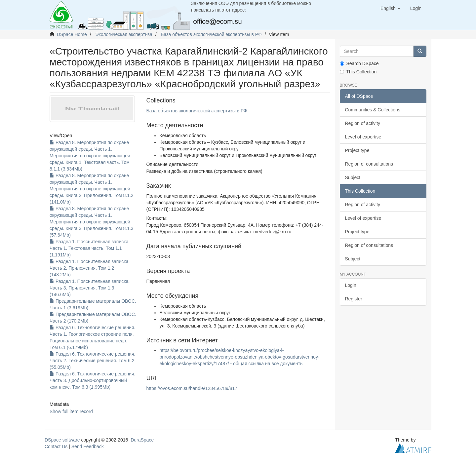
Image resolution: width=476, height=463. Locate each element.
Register (354, 299)
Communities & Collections (373, 110)
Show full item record (71, 411)
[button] (390, 8)
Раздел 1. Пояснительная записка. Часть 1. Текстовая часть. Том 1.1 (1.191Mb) (90, 248)
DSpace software (62, 440)
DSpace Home (72, 34)
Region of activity (363, 123)
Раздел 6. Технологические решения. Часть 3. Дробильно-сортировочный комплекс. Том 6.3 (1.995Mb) (92, 380)
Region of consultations (369, 164)
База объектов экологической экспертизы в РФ (211, 34)
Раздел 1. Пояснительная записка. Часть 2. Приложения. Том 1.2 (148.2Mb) (90, 268)
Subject (353, 177)
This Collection (358, 72)
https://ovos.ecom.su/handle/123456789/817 (192, 388)
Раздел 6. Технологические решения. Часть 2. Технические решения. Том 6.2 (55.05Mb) (92, 361)
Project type (357, 150)
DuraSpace (142, 440)
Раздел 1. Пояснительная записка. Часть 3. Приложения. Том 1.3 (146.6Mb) (90, 288)
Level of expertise (363, 137)
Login (351, 285)
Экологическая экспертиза (124, 34)
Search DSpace (359, 63)
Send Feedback (88, 446)
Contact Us (56, 446)
